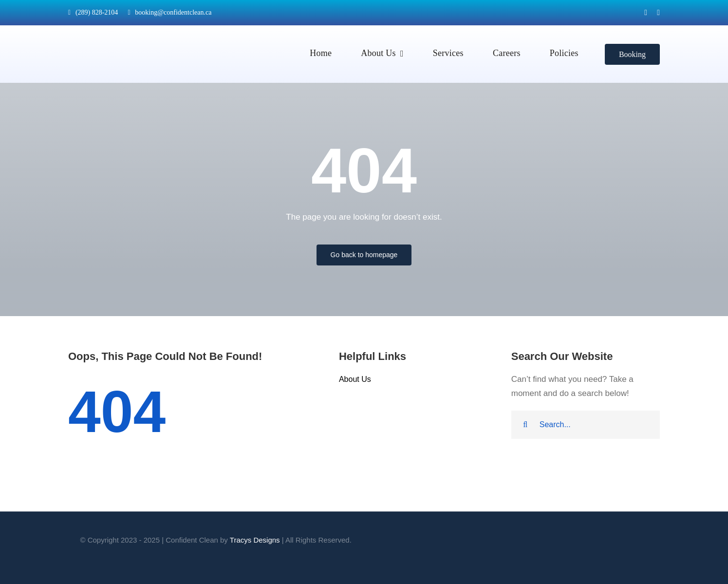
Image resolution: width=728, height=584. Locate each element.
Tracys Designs (255, 540)
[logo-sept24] (105, 29)
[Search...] (586, 425)
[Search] (525, 425)
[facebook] (646, 13)
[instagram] (658, 13)
